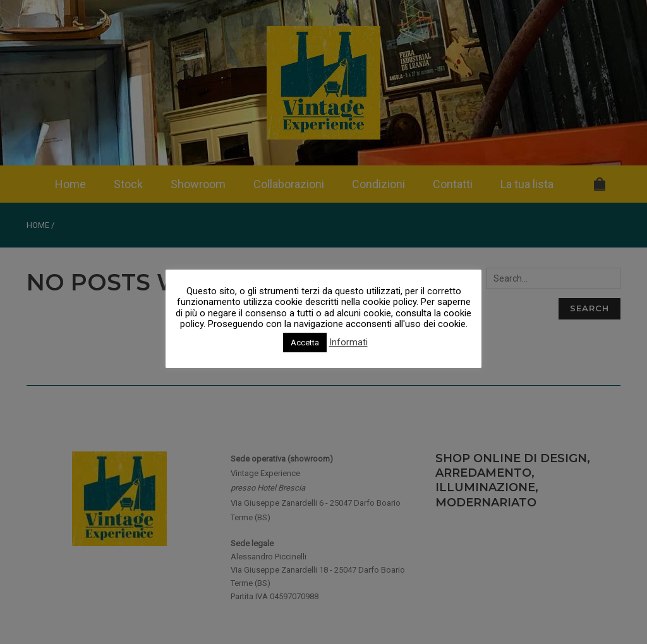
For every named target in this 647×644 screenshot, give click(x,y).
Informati (348, 343)
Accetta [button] (305, 343)
